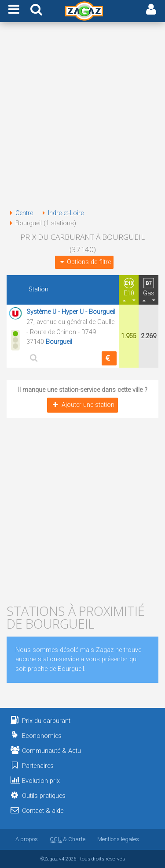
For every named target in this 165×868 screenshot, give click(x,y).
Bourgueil (59, 342)
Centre (20, 213)
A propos (27, 839)
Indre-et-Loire (61, 213)
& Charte (68, 839)
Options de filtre (84, 262)
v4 (62, 859)
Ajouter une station (82, 405)
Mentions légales (118, 839)
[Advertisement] (82, 117)
